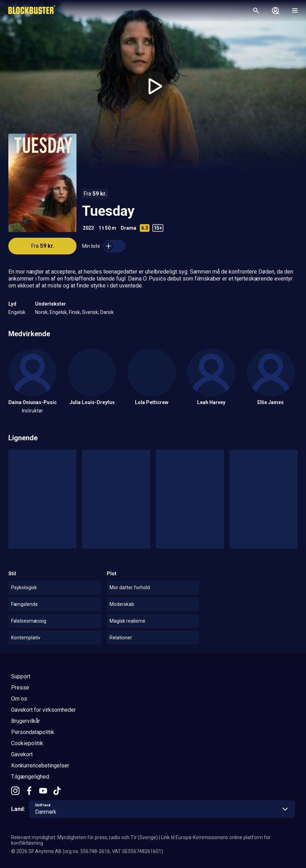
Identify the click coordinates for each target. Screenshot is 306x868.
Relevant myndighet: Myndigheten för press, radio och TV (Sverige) (84, 837)
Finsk (74, 312)
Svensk (90, 312)
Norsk (41, 312)
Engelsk (17, 312)
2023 (88, 228)
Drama (128, 228)
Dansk (107, 312)
